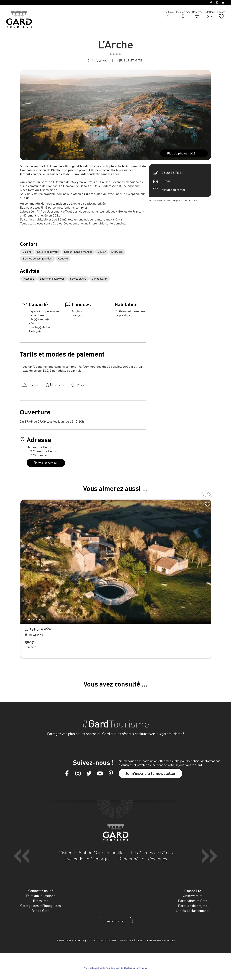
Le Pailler (33, 629)
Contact (92, 941)
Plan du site (109, 941)
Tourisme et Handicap (70, 941)
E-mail (166, 181)
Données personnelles (160, 941)
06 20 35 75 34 (173, 173)
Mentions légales (131, 941)
